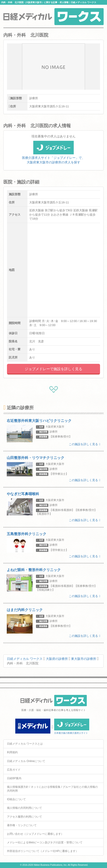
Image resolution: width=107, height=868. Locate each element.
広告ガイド (14, 770)
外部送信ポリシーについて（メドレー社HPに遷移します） (43, 851)
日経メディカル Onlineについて (26, 761)
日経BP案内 (14, 778)
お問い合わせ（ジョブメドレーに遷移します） (35, 834)
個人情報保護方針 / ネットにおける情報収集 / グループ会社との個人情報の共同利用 (52, 789)
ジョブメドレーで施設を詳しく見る (53, 369)
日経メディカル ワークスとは (25, 744)
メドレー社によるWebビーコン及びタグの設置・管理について (45, 842)
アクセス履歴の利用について (25, 817)
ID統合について (16, 799)
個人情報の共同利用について (25, 808)
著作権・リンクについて (22, 825)
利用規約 (12, 752)
